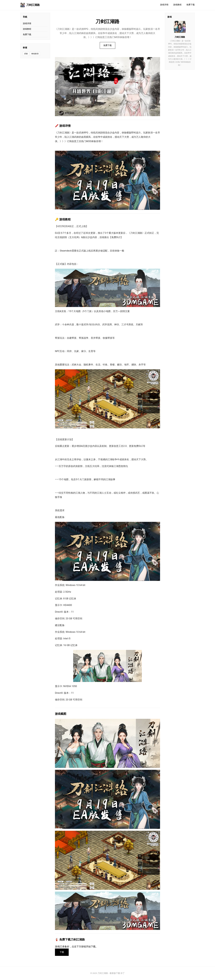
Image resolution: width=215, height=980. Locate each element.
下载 (62, 952)
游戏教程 (177, 5)
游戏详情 (164, 5)
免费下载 (191, 5)
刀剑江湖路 (30, 5)
